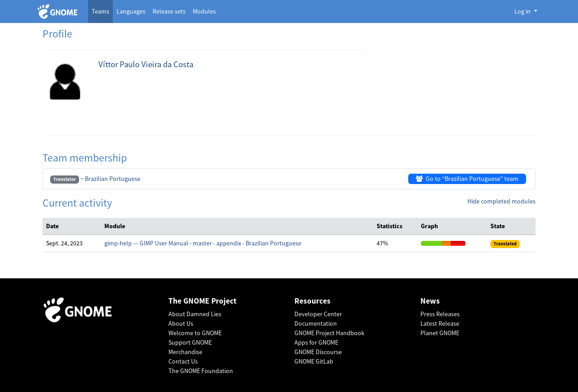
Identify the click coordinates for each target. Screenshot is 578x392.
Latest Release (440, 323)
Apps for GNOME (316, 342)
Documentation (316, 323)
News (430, 301)
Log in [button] (523, 11)
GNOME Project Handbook (329, 333)
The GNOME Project (203, 301)
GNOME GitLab (314, 361)
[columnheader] (72, 226)
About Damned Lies (195, 314)
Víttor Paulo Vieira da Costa (146, 64)
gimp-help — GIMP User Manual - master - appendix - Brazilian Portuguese (203, 243)
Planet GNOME (440, 333)
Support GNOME (190, 342)
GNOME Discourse (318, 352)
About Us (181, 323)
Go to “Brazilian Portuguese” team (467, 179)
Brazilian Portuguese (113, 179)
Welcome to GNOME (195, 333)
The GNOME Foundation (201, 371)
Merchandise (185, 352)
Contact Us (183, 361)
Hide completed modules (501, 201)
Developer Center (318, 314)
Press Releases (440, 314)
